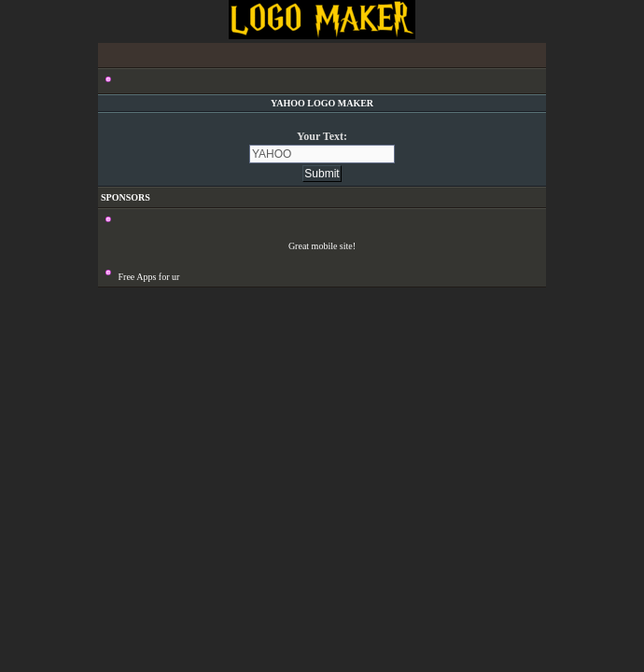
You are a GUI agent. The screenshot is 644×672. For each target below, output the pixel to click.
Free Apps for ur (149, 277)
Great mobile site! (322, 246)
